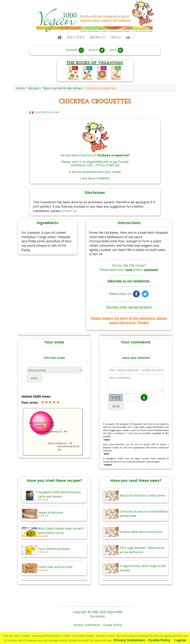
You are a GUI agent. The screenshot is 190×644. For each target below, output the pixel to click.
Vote (34, 378)
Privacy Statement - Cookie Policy (142, 640)
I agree (180, 640)
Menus (98, 37)
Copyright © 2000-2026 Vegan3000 (98, 612)
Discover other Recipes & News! (129, 307)
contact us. (69, 211)
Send (116, 406)
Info (116, 37)
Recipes (76, 37)
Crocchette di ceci (45, 112)
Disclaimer (98, 616)
